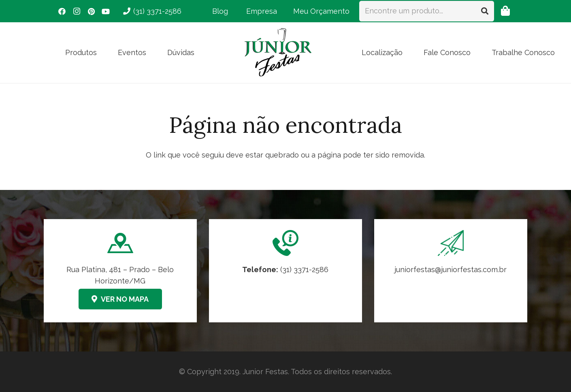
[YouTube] (106, 11)
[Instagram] (77, 11)
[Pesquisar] (485, 11)
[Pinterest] (91, 11)
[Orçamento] (505, 11)
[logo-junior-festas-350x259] (278, 53)
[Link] (451, 271)
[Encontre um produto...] (427, 11)
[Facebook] (62, 11)
